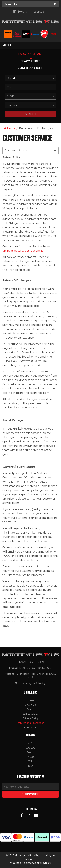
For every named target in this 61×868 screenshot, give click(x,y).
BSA (31, 766)
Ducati (31, 757)
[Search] (55, 4)
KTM (31, 743)
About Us (30, 705)
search (31, 114)
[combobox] (30, 78)
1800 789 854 (27, 668)
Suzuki (31, 752)
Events (30, 709)
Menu (7, 45)
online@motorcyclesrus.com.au (23, 251)
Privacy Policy (30, 718)
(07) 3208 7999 (35, 662)
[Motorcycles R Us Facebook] (22, 815)
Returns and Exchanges (30, 723)
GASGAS (31, 748)
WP (30, 761)
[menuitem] (30, 4)
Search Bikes (30, 61)
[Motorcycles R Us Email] (36, 815)
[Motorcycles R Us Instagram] (29, 815)
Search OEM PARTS (30, 54)
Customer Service (30, 150)
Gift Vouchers (31, 714)
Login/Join (40, 12)
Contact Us (31, 728)
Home (10, 128)
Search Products (31, 68)
